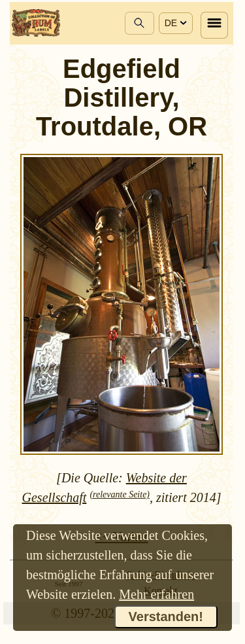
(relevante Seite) (120, 494)
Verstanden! (166, 617)
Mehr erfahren (156, 594)
